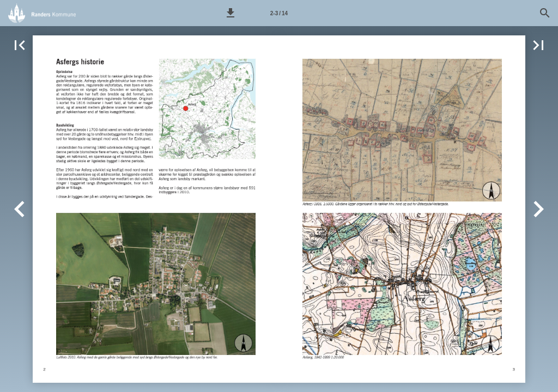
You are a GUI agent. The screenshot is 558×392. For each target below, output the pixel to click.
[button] (231, 13)
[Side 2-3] (279, 13)
